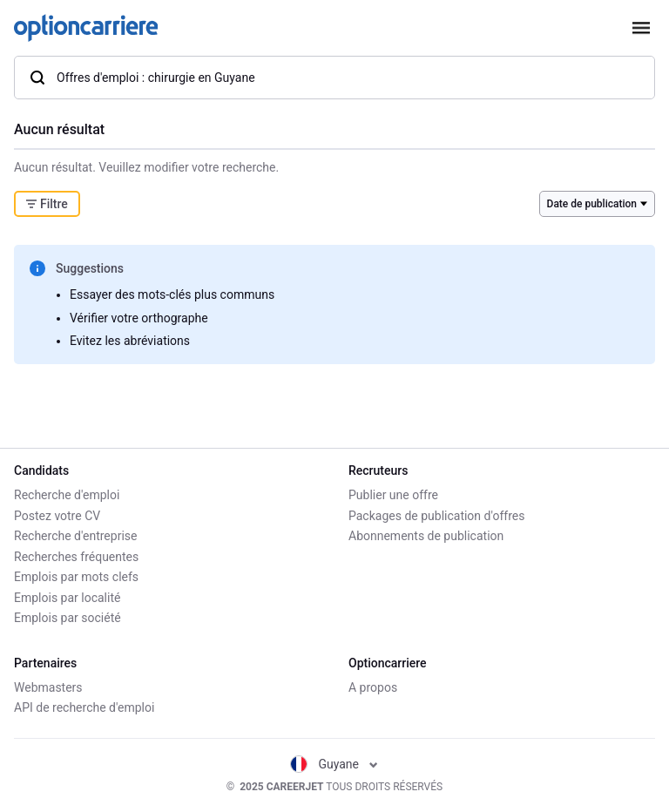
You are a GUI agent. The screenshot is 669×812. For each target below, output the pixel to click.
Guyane (334, 764)
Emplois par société (68, 618)
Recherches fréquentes (76, 557)
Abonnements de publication (426, 536)
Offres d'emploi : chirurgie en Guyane (142, 78)
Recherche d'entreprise (75, 536)
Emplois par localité (67, 598)
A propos (373, 687)
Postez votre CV (57, 516)
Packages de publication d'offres (436, 516)
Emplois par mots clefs (76, 577)
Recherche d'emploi (67, 495)
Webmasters (48, 687)
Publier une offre (393, 495)
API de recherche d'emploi (84, 707)
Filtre (47, 204)
